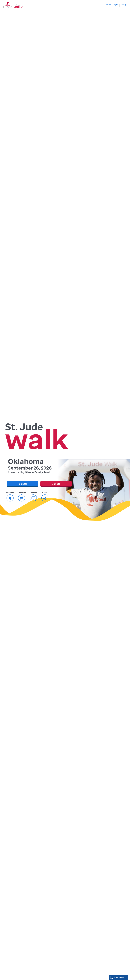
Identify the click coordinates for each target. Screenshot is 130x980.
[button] (119, 977)
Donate (56, 484)
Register (22, 484)
